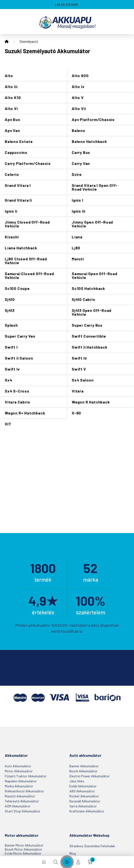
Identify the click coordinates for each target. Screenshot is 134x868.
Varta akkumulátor (83, 806)
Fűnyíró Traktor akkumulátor (26, 776)
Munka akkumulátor (19, 786)
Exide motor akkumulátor (23, 853)
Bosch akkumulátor (83, 771)
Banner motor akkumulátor (24, 845)
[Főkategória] (7, 42)
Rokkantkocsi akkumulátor (24, 791)
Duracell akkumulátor (85, 801)
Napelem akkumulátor (21, 781)
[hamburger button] (44, 862)
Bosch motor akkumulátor (23, 849)
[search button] (56, 862)
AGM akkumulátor (18, 806)
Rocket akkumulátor (84, 796)
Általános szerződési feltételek (92, 846)
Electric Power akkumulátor (90, 776)
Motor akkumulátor (19, 771)
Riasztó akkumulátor (20, 796)
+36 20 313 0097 (66, 4)
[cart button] (90, 862)
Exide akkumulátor (83, 786)
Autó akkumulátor (18, 766)
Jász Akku (77, 781)
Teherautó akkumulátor (22, 801)
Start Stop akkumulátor (23, 811)
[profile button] (78, 862)
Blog (73, 853)
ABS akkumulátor (82, 791)
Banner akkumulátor (84, 766)
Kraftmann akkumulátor (87, 811)
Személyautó (29, 41)
